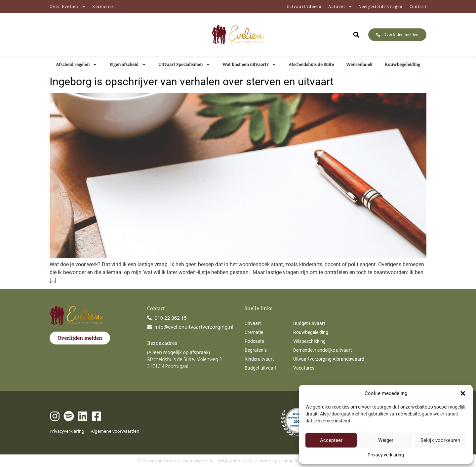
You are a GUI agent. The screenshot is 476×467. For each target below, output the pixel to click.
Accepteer (331, 440)
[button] (463, 393)
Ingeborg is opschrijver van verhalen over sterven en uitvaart (192, 82)
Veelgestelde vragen (381, 6)
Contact (418, 6)
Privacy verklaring (386, 455)
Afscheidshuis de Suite (311, 64)
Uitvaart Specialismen (184, 65)
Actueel (340, 7)
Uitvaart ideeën (304, 6)
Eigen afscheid (128, 65)
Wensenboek (359, 64)
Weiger (386, 440)
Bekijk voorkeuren (440, 440)
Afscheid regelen (77, 65)
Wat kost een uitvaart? (249, 65)
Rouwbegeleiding (402, 64)
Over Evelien (68, 7)
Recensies (103, 6)
